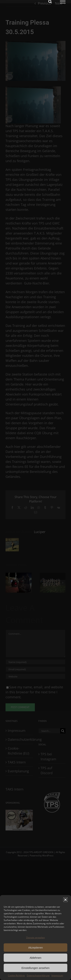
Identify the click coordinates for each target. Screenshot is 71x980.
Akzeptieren (35, 948)
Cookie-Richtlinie (16, 975)
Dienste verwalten (35, 938)
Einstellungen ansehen (36, 968)
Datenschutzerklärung (38, 975)
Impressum (57, 975)
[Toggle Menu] (63, 2)
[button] (65, 900)
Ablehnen (35, 958)
